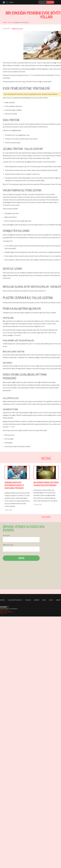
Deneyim (2, 600)
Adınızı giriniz (6, 535)
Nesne (44, 600)
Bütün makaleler (46, 517)
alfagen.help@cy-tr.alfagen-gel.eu (9, 609)
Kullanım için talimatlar (15, 600)
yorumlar (28, 600)
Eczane (51, 600)
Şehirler (37, 600)
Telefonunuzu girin (8, 545)
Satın (21, 558)
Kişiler (58, 600)
